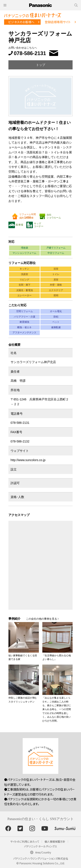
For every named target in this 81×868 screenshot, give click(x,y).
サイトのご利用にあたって (25, 841)
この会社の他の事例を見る (41, 619)
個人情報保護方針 (55, 841)
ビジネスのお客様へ (21, 22)
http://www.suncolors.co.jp (28, 460)
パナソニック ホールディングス (40, 846)
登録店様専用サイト (58, 22)
